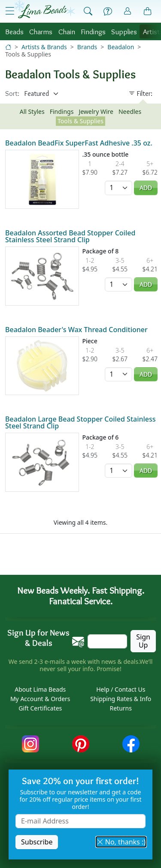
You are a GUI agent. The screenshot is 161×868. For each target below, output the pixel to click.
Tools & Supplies (80, 121)
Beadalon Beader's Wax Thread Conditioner (76, 330)
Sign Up (143, 641)
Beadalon (121, 47)
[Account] (128, 11)
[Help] (108, 12)
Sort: (12, 94)
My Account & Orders (40, 699)
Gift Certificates (40, 708)
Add (146, 188)
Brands (87, 47)
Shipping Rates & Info (121, 699)
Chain (67, 31)
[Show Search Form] (88, 12)
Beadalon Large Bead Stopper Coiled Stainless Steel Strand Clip (80, 422)
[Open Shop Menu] (10, 11)
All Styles (32, 111)
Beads (14, 31)
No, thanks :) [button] (121, 842)
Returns (121, 708)
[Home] (8, 47)
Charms (41, 31)
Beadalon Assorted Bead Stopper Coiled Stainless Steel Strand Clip (70, 236)
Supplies (124, 31)
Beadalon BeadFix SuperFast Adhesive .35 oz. (79, 143)
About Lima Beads (40, 689)
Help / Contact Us (121, 689)
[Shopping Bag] (148, 12)
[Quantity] (118, 188)
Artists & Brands (44, 47)
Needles (130, 111)
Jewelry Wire (96, 111)
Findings (93, 31)
